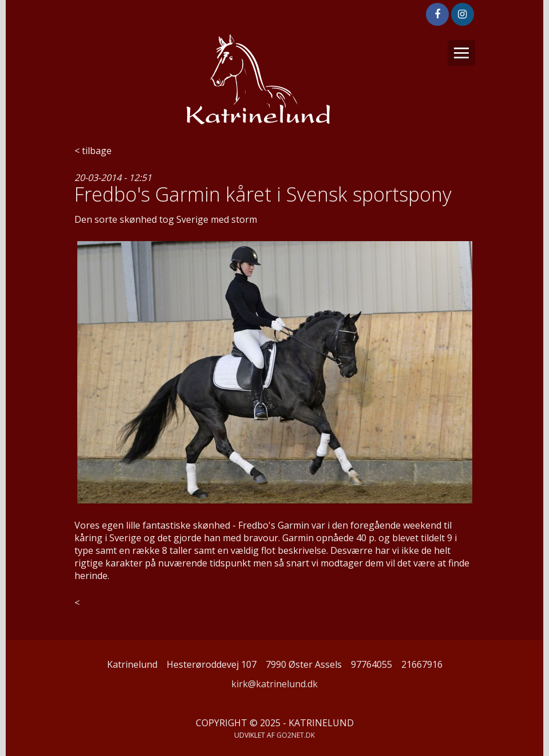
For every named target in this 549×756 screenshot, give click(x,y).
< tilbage (93, 151)
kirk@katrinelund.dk (274, 684)
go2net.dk (296, 735)
